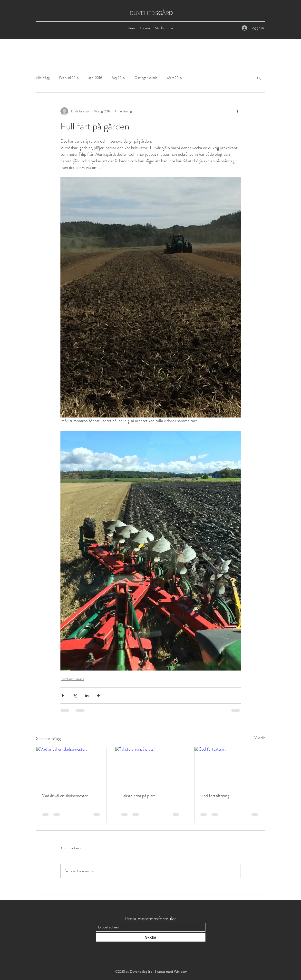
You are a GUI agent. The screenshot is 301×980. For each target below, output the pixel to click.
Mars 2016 (175, 78)
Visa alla (260, 738)
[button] (259, 78)
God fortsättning (215, 796)
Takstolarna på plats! (139, 796)
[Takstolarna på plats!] (150, 767)
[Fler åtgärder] (238, 111)
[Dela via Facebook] (63, 695)
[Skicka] (151, 937)
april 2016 (95, 78)
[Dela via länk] (99, 695)
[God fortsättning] (230, 767)
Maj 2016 (118, 78)
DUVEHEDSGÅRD (151, 13)
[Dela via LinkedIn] (87, 695)
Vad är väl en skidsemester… (66, 796)
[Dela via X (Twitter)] (75, 695)
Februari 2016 (69, 78)
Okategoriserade (146, 78)
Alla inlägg (43, 78)
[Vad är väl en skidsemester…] (72, 767)
